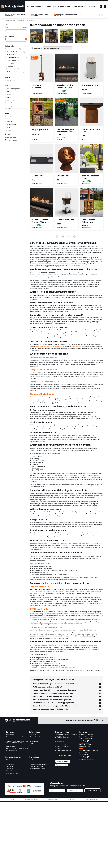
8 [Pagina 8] (71, 236)
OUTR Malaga (75, 614)
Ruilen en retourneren (63, 746)
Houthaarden (10, 764)
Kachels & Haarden (34, 6)
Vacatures (60, 753)
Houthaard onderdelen (37, 760)
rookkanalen (59, 346)
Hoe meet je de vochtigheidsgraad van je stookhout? (16, 746)
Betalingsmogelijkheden (64, 751)
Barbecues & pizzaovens (13, 773)
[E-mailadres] (75, 790)
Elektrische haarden (12, 762)
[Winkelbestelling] (58, 48)
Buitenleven (21, 21)
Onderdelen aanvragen (64, 755)
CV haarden (9, 769)
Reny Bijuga (34, 593)
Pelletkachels (10, 771)
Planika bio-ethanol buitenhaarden (46, 627)
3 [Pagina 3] (61, 236)
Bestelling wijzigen (62, 744)
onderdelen (78, 346)
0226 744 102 (60, 736)
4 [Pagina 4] (64, 236)
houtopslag (50, 346)
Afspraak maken (63, 761)
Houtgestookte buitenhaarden (44, 357)
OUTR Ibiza (96, 614)
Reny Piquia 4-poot (93, 591)
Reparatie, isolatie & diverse (38, 769)
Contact (59, 749)
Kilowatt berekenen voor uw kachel (16, 737)
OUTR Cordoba (85, 614)
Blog (7, 739)
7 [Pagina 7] (69, 236)
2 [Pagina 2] (59, 236)
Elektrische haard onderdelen (39, 764)
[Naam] (57, 790)
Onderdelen (48, 6)
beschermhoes (41, 346)
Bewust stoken (10, 735)
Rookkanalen (79, 6)
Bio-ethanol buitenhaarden (43, 394)
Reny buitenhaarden (39, 587)
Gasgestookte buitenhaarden (44, 370)
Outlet (69, 6)
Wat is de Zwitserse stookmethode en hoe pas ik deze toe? (17, 750)
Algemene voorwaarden (31, 800)
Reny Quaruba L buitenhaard (56, 591)
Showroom (33, 735)
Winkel (13, 21)
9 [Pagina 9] (73, 236)
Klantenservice (61, 742)
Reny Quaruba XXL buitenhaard (76, 591)
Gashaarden (10, 766)
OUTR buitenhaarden (40, 609)
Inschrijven (93, 790)
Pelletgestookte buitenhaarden (44, 382)
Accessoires (59, 6)
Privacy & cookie (53, 800)
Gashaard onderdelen (37, 766)
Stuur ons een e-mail (62, 738)
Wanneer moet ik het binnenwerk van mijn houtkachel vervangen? (17, 742)
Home (8, 21)
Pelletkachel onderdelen (37, 762)
